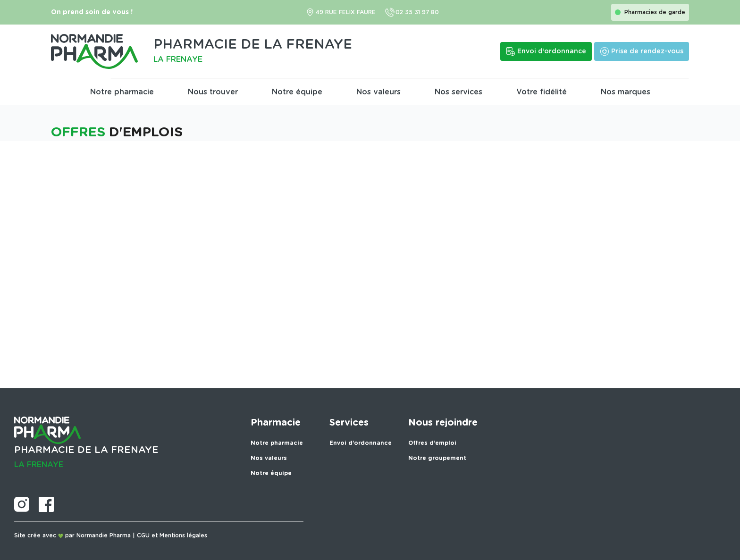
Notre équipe (297, 92)
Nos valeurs (378, 92)
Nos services (458, 92)
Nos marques (626, 92)
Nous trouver (213, 92)
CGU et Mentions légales (172, 535)
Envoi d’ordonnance (361, 443)
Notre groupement (437, 458)
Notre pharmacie (122, 92)
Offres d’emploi (432, 443)
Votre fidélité (542, 92)
